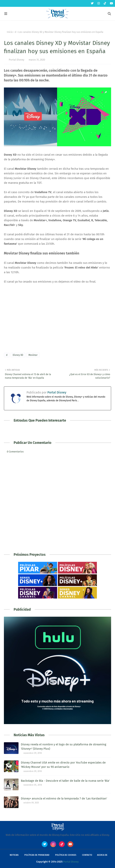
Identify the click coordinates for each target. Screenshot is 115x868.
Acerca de (102, 855)
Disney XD (18, 355)
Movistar (33, 355)
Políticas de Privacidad (37, 855)
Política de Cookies (66, 855)
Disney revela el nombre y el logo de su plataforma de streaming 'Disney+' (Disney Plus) (64, 747)
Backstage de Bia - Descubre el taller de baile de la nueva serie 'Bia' (65, 781)
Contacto (87, 855)
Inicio (10, 32)
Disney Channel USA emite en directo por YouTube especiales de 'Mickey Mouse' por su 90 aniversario (63, 765)
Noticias (14, 855)
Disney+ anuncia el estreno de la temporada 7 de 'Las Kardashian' (64, 798)
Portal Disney (16, 60)
